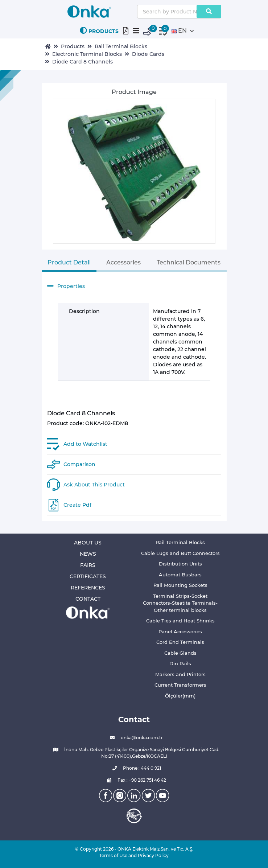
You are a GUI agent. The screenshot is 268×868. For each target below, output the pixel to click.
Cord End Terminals (180, 642)
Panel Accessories (180, 632)
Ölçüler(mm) (180, 696)
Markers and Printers (180, 674)
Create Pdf (77, 505)
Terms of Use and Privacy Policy (134, 855)
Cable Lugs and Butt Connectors (180, 553)
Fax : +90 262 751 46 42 (134, 780)
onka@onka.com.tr (134, 738)
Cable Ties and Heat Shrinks (180, 621)
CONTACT (88, 599)
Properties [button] (66, 286)
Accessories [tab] (123, 262)
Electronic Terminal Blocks (87, 54)
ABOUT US (88, 543)
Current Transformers (180, 685)
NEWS (88, 554)
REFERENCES (88, 588)
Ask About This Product (94, 485)
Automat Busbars (180, 575)
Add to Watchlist (85, 444)
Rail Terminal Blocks (121, 46)
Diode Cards (148, 54)
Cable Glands (180, 653)
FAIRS (88, 565)
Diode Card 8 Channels (83, 62)
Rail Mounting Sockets (180, 585)
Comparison (79, 464)
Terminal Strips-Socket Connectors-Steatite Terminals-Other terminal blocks (180, 603)
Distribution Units (180, 564)
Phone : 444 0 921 (134, 768)
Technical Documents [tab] (189, 262)
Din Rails (180, 663)
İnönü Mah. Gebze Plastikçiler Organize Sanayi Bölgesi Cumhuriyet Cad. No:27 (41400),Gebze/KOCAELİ (134, 753)
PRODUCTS (99, 31)
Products (73, 46)
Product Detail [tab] (69, 262)
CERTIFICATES (88, 576)
